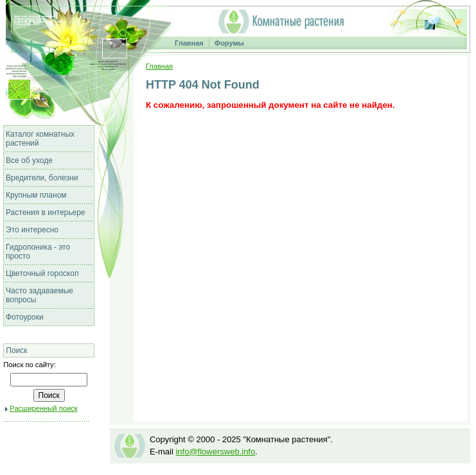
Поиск (16, 350)
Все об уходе (29, 160)
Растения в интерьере (46, 212)
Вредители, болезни (42, 178)
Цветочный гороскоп (42, 273)
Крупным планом (36, 195)
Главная (189, 43)
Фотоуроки (25, 317)
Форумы (229, 43)
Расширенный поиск (43, 408)
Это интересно (32, 230)
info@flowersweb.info (215, 452)
